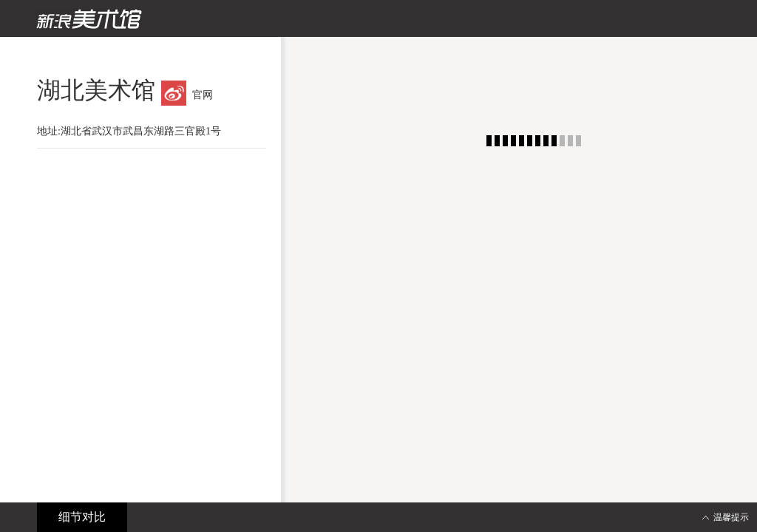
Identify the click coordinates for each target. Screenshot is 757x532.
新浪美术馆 (89, 19)
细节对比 (82, 517)
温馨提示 (731, 517)
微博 (174, 93)
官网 (203, 95)
